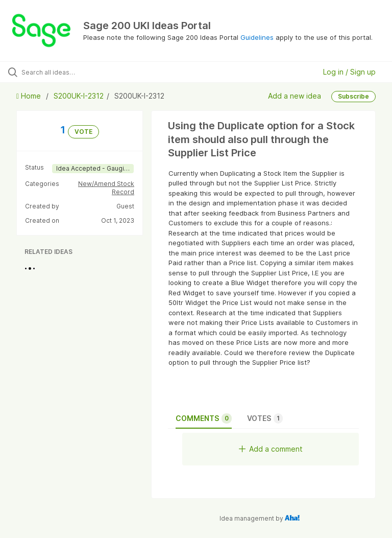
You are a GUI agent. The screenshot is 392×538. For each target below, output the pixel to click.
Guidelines (257, 37)
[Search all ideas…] (69, 72)
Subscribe (353, 96)
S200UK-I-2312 (79, 96)
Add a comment (271, 449)
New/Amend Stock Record (106, 188)
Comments (204, 418)
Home (30, 96)
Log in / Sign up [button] (349, 72)
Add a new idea (295, 96)
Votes (265, 418)
